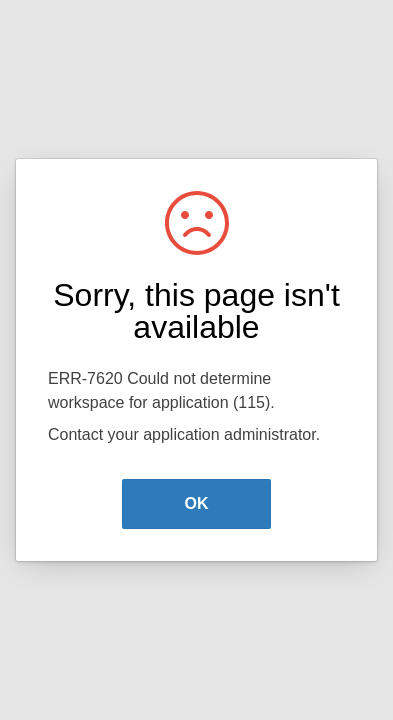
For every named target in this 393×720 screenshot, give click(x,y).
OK (197, 503)
